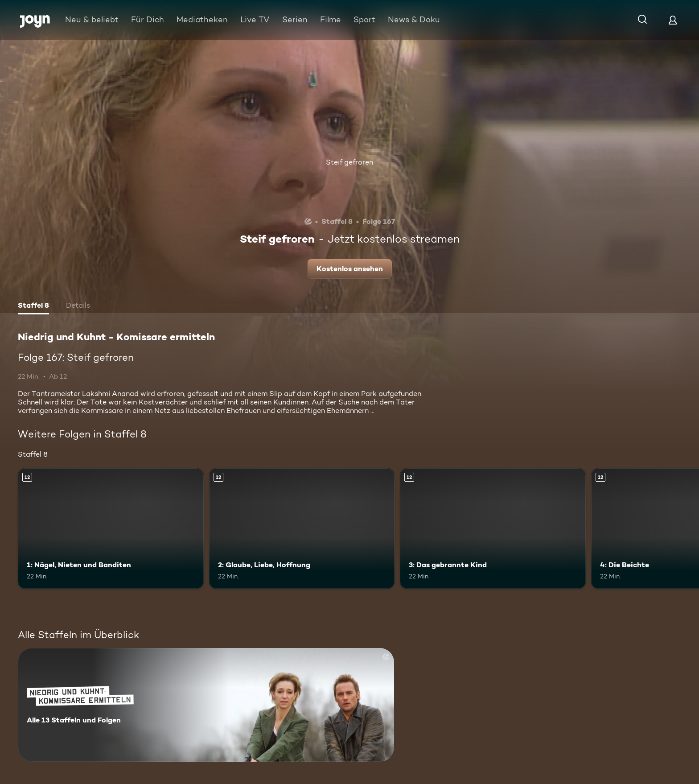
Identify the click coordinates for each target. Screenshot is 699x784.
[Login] (673, 20)
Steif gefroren (349, 162)
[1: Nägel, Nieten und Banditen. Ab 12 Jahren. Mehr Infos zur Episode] (111, 529)
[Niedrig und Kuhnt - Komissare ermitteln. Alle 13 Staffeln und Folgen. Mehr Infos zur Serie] (206, 705)
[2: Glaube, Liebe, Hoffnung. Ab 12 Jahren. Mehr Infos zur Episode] (302, 529)
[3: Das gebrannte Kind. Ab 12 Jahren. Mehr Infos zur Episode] (493, 529)
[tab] (33, 306)
